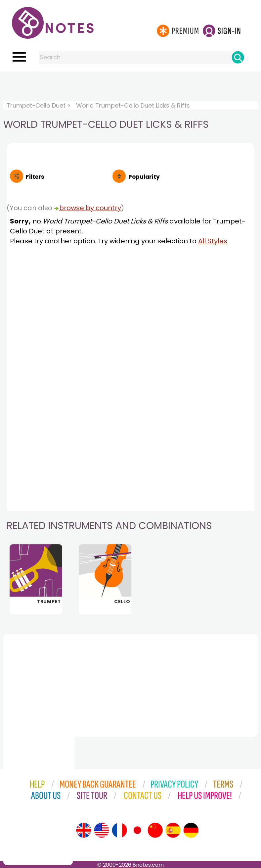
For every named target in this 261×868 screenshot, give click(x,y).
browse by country (90, 208)
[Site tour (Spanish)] (173, 830)
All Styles (213, 241)
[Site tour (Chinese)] (155, 830)
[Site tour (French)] (119, 830)
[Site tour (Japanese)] (137, 830)
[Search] (238, 57)
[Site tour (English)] (84, 830)
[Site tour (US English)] (102, 830)
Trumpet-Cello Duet (36, 105)
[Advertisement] (131, 85)
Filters (35, 177)
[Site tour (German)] (191, 830)
